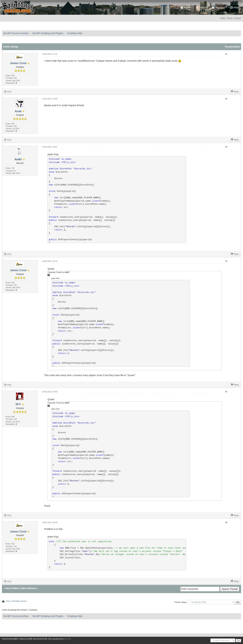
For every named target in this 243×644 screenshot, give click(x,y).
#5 (226, 392)
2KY (18, 404)
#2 (226, 99)
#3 (226, 147)
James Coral (18, 63)
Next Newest (29, 588)
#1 (226, 54)
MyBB (15, 639)
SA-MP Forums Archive (16, 33)
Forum (186, 7)
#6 (226, 522)
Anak (18, 111)
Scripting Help (75, 33)
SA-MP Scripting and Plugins (48, 33)
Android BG (42, 639)
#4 (226, 261)
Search (201, 7)
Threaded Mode (232, 47)
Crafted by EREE (25, 639)
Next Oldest (13, 588)
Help (234, 7)
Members (218, 7)
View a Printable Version (16, 601)
